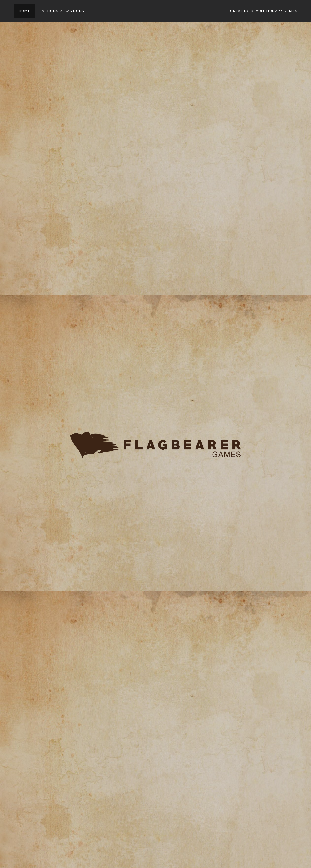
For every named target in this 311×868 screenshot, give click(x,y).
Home (25, 11)
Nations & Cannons (63, 11)
